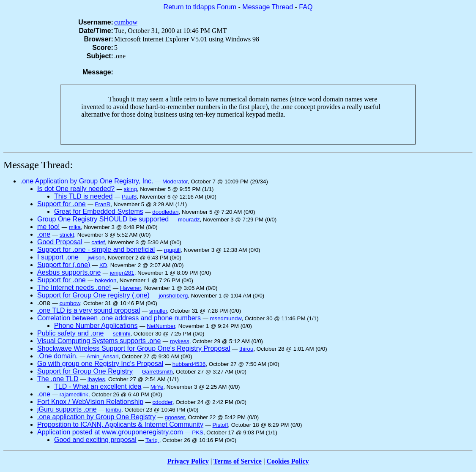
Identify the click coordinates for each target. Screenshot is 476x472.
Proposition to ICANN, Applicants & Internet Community (120, 424)
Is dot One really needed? (76, 189)
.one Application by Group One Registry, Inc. (87, 181)
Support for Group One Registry (85, 371)
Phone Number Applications (96, 326)
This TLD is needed (83, 196)
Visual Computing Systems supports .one (99, 341)
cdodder (163, 402)
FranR (103, 204)
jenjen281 (122, 273)
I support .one (58, 257)
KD (103, 265)
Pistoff (220, 425)
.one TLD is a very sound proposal (89, 310)
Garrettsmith (157, 372)
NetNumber (161, 326)
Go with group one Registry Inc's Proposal (100, 364)
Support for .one (62, 204)
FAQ (306, 7)
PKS (198, 432)
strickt (67, 235)
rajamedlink (74, 394)
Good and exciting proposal (95, 440)
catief (98, 242)
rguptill (172, 250)
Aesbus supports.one (69, 272)
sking (130, 189)
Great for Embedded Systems (99, 211)
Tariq (152, 440)
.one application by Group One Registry (96, 417)
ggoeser (175, 417)
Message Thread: (38, 165)
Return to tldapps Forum (200, 7)
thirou (246, 349)
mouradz (189, 220)
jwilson (96, 258)
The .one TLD (58, 379)
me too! (48, 227)
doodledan (165, 212)
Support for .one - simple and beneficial (96, 250)
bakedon (105, 280)
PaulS (129, 197)
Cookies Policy (288, 461)
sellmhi (122, 334)
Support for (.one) (64, 265)
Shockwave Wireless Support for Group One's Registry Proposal (134, 348)
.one (44, 234)
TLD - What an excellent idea (98, 386)
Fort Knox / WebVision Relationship (90, 402)
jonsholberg (173, 296)
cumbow (126, 22)
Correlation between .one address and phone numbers (119, 318)
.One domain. (57, 356)
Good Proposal (60, 242)
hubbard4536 (189, 364)
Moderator (175, 181)
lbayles (96, 379)
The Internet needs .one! (74, 288)
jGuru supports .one (67, 409)
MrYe (157, 387)
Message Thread (268, 7)
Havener (131, 288)
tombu (114, 410)
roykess (180, 341)
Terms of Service (238, 461)
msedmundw (226, 318)
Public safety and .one (70, 333)
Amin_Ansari (103, 356)
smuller (158, 311)
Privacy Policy (188, 461)
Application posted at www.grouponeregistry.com (110, 432)
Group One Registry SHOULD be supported (103, 219)
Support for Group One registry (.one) (93, 295)
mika (75, 227)
